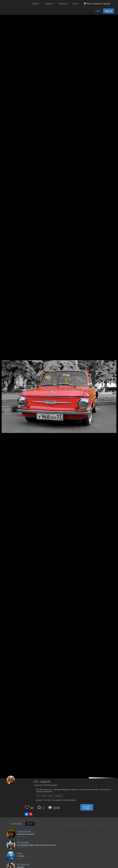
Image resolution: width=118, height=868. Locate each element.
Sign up (109, 11)
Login (98, 11)
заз (38, 796)
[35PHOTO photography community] (16, 4)
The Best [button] (63, 4)
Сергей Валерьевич (46, 785)
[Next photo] (115, 385)
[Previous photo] (3, 385)
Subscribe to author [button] (87, 807)
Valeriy (20, 853)
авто (44, 796)
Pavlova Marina (23, 842)
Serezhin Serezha (24, 831)
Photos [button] (37, 4)
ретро (51, 796)
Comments (16, 824)
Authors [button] (50, 4)
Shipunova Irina (23, 864)
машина (59, 796)
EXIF (30, 824)
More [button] (76, 4)
